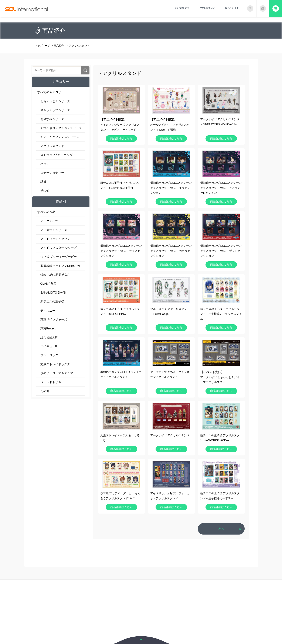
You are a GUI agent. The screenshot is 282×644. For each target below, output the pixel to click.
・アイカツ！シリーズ (52, 230)
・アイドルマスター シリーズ (57, 248)
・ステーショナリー (51, 173)
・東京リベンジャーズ (52, 319)
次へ (221, 529)
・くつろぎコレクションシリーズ (60, 128)
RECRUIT (232, 8)
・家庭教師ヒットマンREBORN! (59, 266)
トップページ (43, 46)
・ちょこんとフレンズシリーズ (58, 137)
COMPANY (207, 8)
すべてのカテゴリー (51, 92)
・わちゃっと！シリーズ (54, 101)
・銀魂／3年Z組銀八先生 (54, 275)
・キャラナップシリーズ (54, 110)
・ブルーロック (48, 355)
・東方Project (47, 328)
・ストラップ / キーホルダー (57, 155)
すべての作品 (46, 212)
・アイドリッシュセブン (54, 239)
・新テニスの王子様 (51, 301)
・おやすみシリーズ (51, 119)
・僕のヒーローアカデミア (55, 373)
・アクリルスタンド (51, 146)
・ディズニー (46, 311)
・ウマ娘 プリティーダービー (57, 257)
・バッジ (43, 164)
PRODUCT (182, 8)
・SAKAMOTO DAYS (52, 293)
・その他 (43, 190)
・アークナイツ (48, 221)
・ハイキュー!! (47, 346)
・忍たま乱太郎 (48, 337)
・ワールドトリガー (51, 382)
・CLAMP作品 (47, 284)
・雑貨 (42, 182)
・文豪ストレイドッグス (54, 364)
